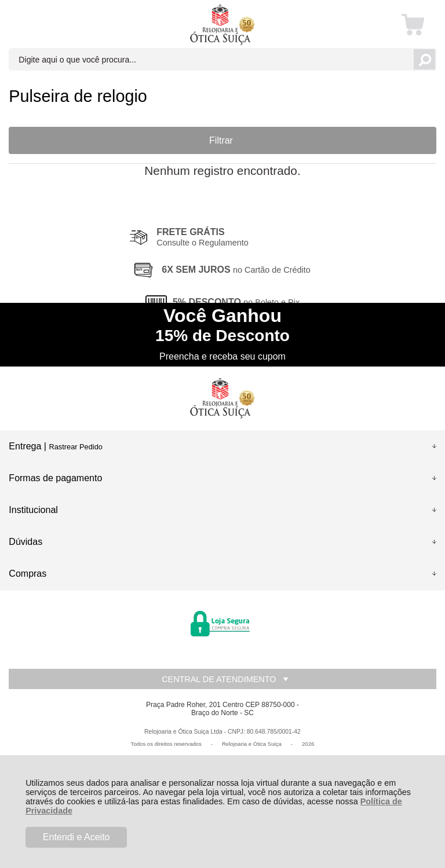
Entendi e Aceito (76, 837)
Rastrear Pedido (75, 447)
